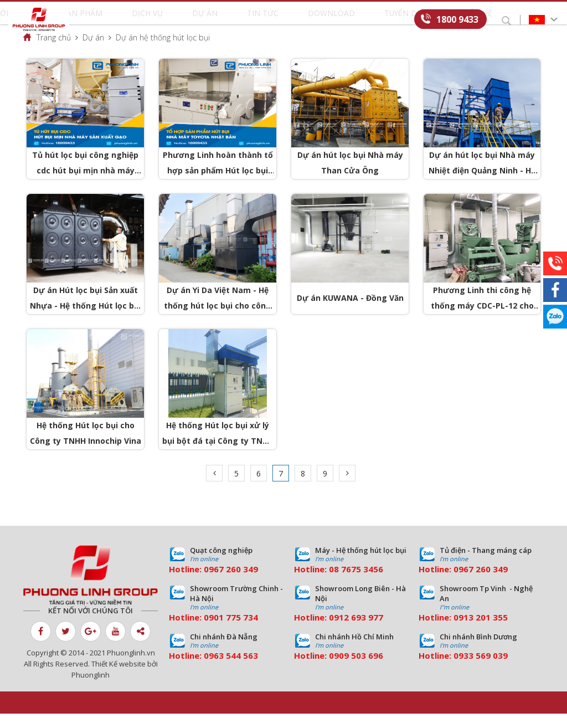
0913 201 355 (481, 632)
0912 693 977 (356, 632)
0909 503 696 (356, 670)
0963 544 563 (231, 670)
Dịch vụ (185, 20)
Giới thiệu (96, 20)
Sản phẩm (143, 20)
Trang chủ (54, 52)
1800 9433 (457, 19)
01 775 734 (236, 632)
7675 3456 (362, 583)
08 (334, 583)
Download (301, 20)
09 (209, 632)
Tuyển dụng (354, 20)
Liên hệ (400, 20)
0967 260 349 (231, 583)
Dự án (220, 20)
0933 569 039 (481, 670)
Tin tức (256, 20)
